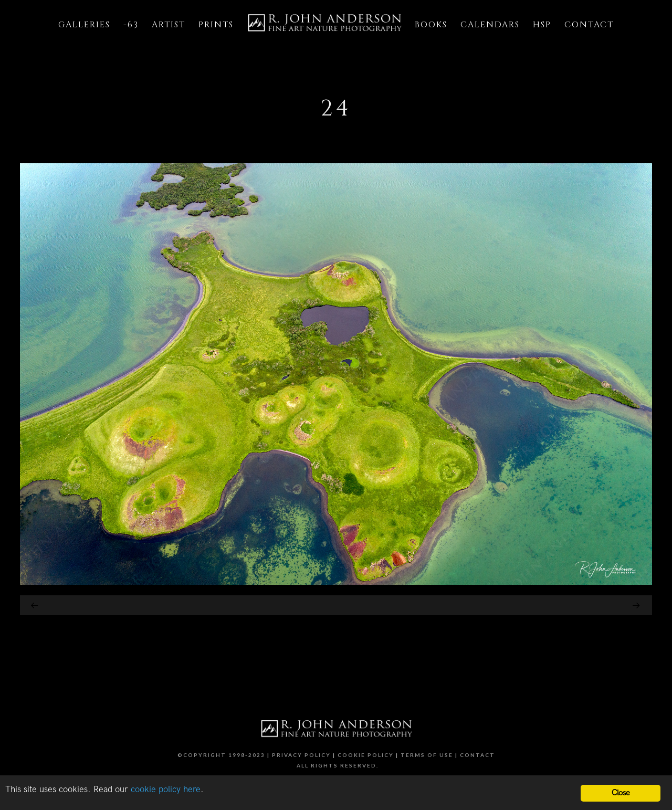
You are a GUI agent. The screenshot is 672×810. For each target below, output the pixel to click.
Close (621, 793)
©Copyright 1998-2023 (221, 755)
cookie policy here (166, 790)
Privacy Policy (301, 755)
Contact (477, 755)
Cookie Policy (366, 755)
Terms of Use (427, 755)
